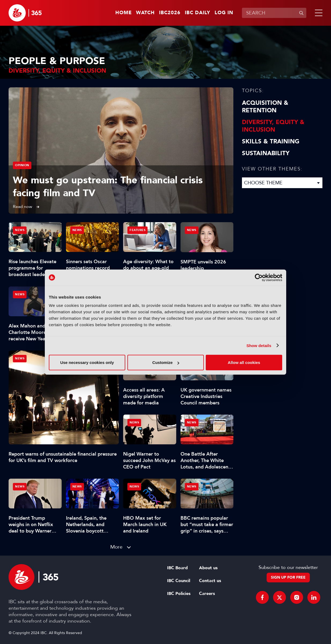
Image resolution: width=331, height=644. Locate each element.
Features (137, 230)
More (116, 547)
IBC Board (177, 568)
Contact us (210, 581)
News (20, 358)
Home (124, 13)
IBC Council (179, 581)
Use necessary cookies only (87, 362)
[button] (318, 13)
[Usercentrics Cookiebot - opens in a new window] (259, 277)
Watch (145, 13)
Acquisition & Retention (265, 107)
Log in (224, 13)
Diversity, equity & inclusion (273, 126)
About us (208, 568)
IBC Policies (179, 594)
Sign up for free (288, 577)
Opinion (22, 165)
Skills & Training (271, 142)
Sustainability (266, 153)
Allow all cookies (244, 362)
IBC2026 (170, 13)
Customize (166, 362)
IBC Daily (198, 13)
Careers (207, 594)
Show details (259, 345)
